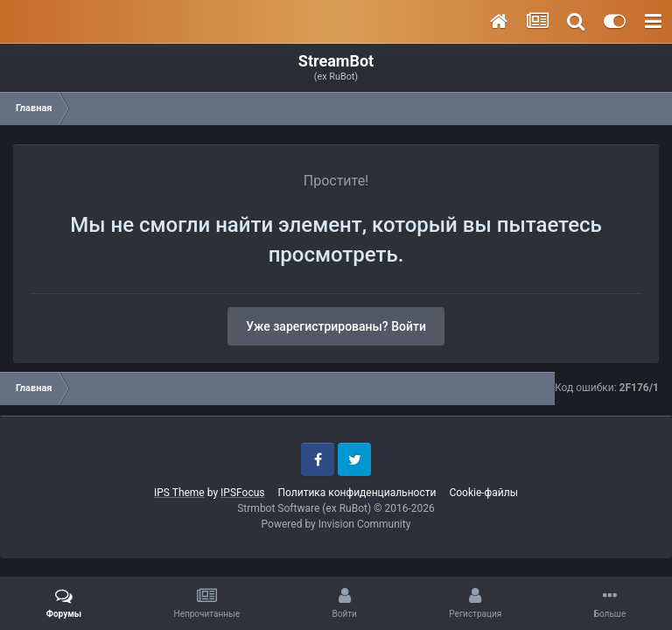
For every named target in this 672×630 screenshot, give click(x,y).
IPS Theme (179, 493)
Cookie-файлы (483, 493)
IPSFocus (242, 493)
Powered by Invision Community (336, 524)
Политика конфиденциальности (357, 493)
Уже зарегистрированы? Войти (336, 326)
